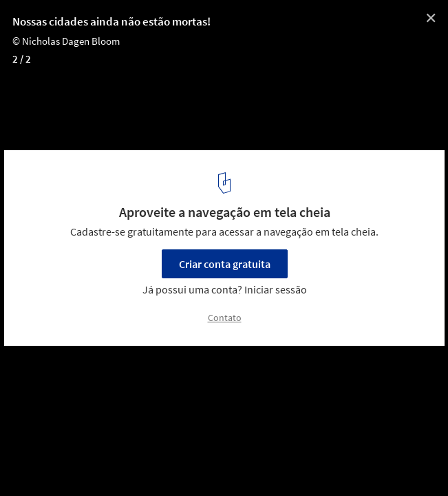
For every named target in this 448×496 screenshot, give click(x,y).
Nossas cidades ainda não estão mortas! (111, 21)
